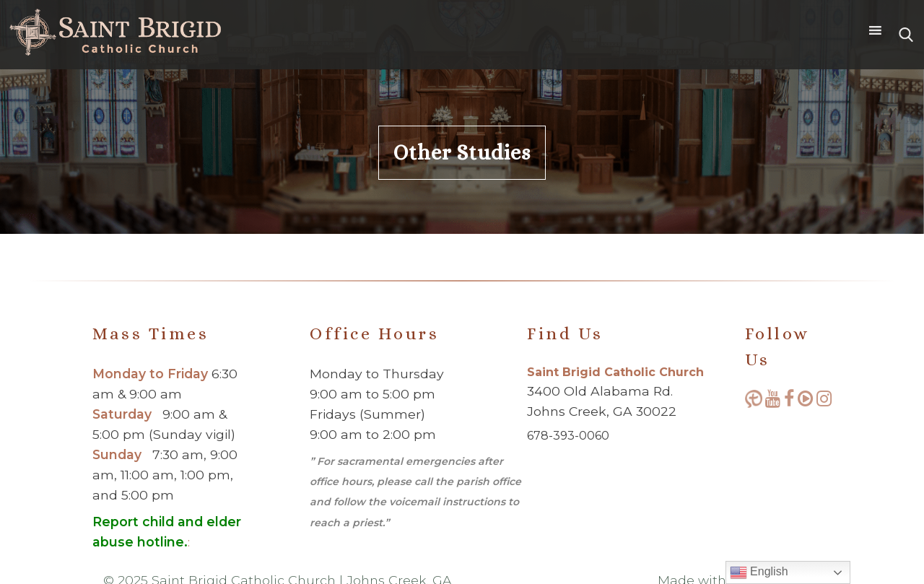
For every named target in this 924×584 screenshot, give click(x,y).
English (759, 572)
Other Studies (462, 153)
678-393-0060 (568, 436)
